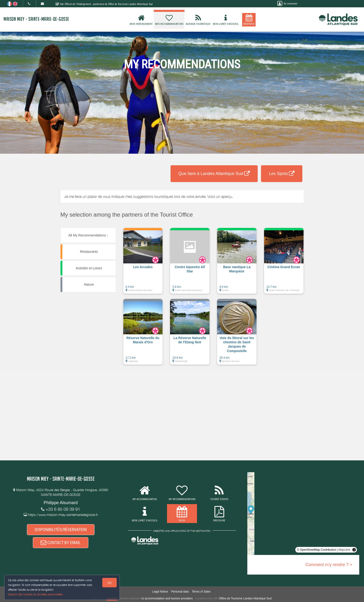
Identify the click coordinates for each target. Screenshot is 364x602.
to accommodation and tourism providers (167, 598)
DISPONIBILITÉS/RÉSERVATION (61, 530)
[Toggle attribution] (354, 550)
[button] (143, 263)
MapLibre (344, 550)
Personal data (180, 592)
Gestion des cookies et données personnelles (36, 594)
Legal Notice (160, 592)
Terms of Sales (201, 592)
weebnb (112, 599)
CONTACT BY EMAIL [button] (61, 545)
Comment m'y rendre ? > (329, 565)
